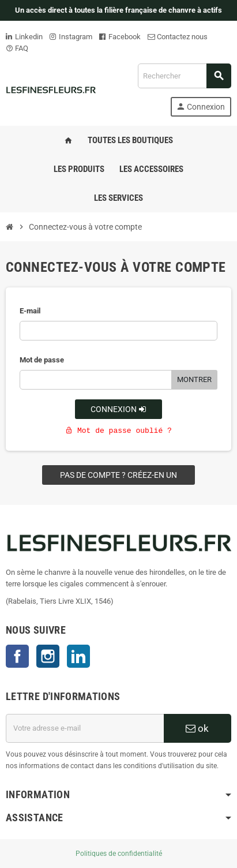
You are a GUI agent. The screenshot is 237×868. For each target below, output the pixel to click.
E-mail (30, 311)
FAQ (17, 48)
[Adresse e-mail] (85, 728)
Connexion (118, 409)
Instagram (71, 37)
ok (197, 728)
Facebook (120, 37)
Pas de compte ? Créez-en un (118, 475)
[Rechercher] (184, 76)
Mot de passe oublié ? (118, 431)
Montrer (194, 379)
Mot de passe (42, 360)
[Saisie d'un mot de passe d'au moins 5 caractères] (96, 380)
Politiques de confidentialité (119, 854)
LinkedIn (78, 656)
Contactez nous (178, 37)
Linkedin (24, 37)
